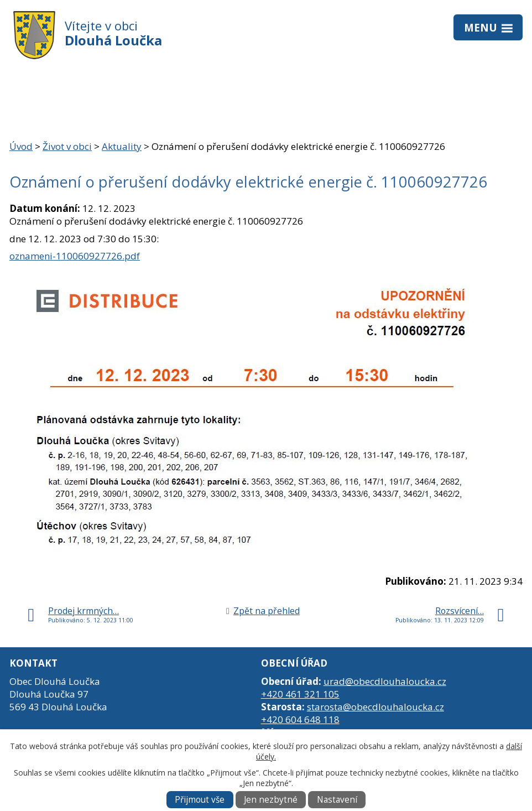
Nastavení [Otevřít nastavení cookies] (337, 800)
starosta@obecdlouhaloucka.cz (375, 707)
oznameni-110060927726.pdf (75, 256)
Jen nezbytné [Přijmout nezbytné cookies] (271, 800)
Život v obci (67, 146)
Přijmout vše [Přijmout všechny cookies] (200, 800)
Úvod (21, 146)
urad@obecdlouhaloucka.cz (385, 681)
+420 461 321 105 (300, 694)
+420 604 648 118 (300, 719)
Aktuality (122, 146)
